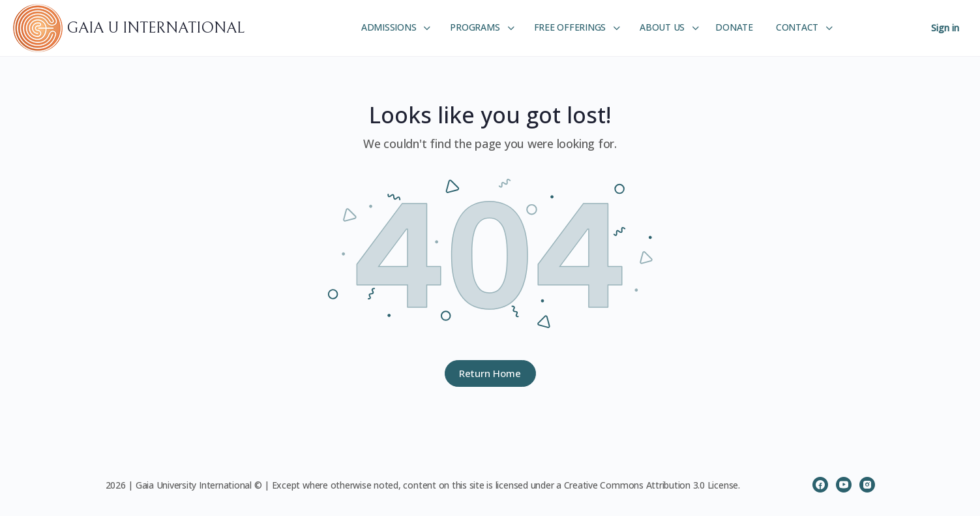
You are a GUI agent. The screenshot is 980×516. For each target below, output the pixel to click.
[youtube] (844, 485)
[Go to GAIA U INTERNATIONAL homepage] (40, 27)
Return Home (490, 373)
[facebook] (820, 485)
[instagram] (867, 485)
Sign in (945, 28)
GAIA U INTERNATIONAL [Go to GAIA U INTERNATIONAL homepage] (156, 28)
